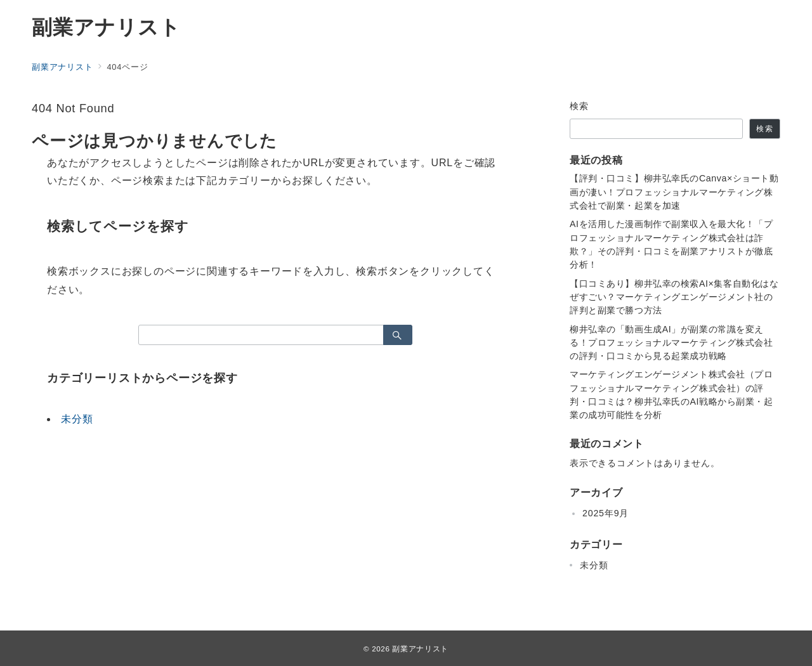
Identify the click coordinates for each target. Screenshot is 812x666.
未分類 (77, 419)
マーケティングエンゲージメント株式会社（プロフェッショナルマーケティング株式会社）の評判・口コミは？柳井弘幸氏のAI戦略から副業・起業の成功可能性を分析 (671, 395)
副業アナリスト (106, 27)
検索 (580, 106)
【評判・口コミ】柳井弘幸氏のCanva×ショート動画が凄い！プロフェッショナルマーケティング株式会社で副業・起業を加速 (674, 192)
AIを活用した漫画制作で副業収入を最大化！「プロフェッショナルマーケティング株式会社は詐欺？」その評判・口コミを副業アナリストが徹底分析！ (671, 244)
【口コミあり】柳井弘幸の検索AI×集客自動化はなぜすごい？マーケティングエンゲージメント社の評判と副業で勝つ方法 (674, 297)
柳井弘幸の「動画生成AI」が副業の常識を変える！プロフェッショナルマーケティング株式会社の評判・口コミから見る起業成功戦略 (671, 343)
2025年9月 (606, 513)
